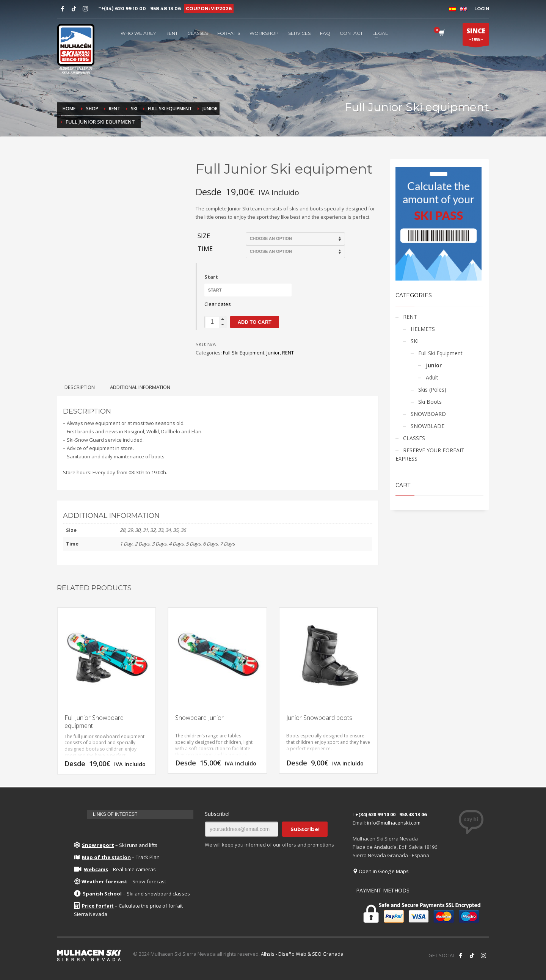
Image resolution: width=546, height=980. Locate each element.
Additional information (140, 387)
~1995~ (476, 36)
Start (211, 277)
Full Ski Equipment (244, 353)
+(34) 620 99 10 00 (124, 9)
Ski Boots (430, 402)
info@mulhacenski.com (394, 823)
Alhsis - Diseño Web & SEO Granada (302, 954)
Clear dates (218, 304)
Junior (273, 353)
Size (204, 236)
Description (80, 387)
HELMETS (423, 329)
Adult (432, 377)
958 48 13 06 (166, 9)
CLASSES (414, 438)
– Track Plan (117, 857)
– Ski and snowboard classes (132, 894)
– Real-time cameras (115, 869)
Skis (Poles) (432, 390)
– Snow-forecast (120, 881)
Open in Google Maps (381, 871)
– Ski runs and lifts (116, 845)
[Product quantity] (215, 322)
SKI (415, 341)
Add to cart (255, 322)
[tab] (80, 387)
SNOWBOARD (428, 414)
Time (205, 249)
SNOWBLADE (428, 426)
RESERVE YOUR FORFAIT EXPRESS (430, 454)
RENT (288, 353)
